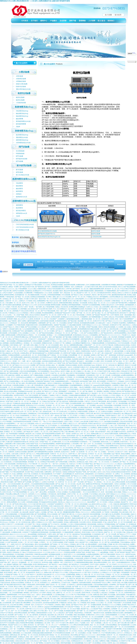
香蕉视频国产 (63, 391)
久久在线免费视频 (64, 426)
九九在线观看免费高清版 (30, 329)
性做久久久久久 (122, 516)
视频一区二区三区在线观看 (85, 466)
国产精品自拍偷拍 (28, 544)
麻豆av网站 (44, 492)
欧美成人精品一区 (52, 365)
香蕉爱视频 (33, 407)
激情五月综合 (48, 587)
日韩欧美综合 (58, 383)
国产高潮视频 (45, 508)
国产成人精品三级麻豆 (22, 589)
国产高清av (34, 593)
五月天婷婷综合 (100, 474)
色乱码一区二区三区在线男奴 (64, 448)
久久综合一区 (34, 333)
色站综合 (26, 641)
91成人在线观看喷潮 (22, 416)
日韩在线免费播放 (111, 625)
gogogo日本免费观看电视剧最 (54, 607)
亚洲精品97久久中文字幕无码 (43, 291)
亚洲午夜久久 (73, 454)
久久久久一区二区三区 (117, 367)
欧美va (105, 589)
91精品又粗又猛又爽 (49, 401)
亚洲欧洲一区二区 (95, 411)
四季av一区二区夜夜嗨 (123, 474)
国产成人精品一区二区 (99, 313)
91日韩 (111, 428)
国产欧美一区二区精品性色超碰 (83, 530)
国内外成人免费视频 (127, 446)
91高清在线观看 (57, 466)
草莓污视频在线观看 (85, 363)
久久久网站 (73, 625)
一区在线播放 (24, 480)
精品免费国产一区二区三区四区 (98, 502)
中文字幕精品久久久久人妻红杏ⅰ (95, 440)
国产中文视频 (60, 349)
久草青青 (107, 399)
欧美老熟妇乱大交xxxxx (81, 335)
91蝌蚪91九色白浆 (52, 303)
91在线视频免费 (9, 317)
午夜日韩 (14, 307)
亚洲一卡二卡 (31, 643)
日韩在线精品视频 (59, 587)
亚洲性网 (57, 452)
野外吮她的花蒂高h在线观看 (48, 502)
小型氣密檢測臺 (97, 237)
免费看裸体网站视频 (76, 345)
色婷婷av (100, 524)
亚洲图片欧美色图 (78, 337)
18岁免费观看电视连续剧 (66, 589)
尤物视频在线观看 (57, 287)
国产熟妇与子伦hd (92, 548)
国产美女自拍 (41, 365)
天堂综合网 (60, 508)
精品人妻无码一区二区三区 (117, 520)
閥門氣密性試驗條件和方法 (47, 234)
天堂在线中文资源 (46, 470)
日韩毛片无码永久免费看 (33, 530)
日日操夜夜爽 (78, 349)
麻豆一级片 (46, 631)
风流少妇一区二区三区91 (18, 446)
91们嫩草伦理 (120, 365)
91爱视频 (98, 623)
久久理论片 (34, 416)
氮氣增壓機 (19, 119)
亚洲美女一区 (120, 440)
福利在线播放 (65, 627)
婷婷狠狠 (15, 311)
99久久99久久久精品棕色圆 (47, 367)
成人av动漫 (48, 560)
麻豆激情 (125, 512)
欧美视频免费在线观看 (88, 323)
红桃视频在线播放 (104, 548)
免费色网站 (48, 472)
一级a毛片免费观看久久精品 (87, 387)
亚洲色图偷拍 (118, 510)
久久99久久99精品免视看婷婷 (77, 524)
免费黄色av (27, 536)
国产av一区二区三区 (79, 297)
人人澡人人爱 (29, 385)
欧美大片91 (26, 303)
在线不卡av (63, 536)
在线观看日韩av (69, 327)
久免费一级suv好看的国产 (98, 432)
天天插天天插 (66, 583)
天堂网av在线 (109, 607)
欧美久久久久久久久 (92, 570)
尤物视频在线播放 (70, 560)
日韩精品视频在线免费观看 (78, 395)
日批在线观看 (108, 405)
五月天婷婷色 (69, 397)
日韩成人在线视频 (114, 502)
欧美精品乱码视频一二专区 (102, 526)
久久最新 (126, 353)
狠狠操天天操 (7, 331)
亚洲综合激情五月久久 (10, 591)
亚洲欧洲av (57, 436)
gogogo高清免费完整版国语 (102, 385)
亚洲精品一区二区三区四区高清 (111, 506)
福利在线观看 (121, 595)
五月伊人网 (49, 540)
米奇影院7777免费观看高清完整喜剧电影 (36, 532)
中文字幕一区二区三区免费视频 (55, 480)
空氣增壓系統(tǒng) (22, 111)
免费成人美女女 (88, 486)
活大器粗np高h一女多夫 (103, 323)
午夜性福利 (106, 325)
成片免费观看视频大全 (96, 317)
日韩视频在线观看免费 (65, 335)
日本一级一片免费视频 (17, 629)
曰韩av (119, 293)
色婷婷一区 (22, 488)
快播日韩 (128, 317)
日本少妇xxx (22, 595)
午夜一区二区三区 (65, 488)
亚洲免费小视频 (12, 319)
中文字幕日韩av (40, 518)
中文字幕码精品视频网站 (95, 418)
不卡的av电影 (111, 373)
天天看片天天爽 (29, 299)
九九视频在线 (117, 347)
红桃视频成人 (4, 629)
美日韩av (42, 329)
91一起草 (95, 599)
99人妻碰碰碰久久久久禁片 (22, 418)
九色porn (99, 589)
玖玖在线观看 (66, 295)
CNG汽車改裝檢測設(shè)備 (25, 224)
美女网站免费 (106, 560)
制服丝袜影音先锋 (32, 325)
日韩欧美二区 (89, 337)
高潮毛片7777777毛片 (50, 550)
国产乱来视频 (27, 482)
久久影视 (127, 351)
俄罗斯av (8, 581)
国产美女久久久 (33, 617)
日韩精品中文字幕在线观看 (97, 438)
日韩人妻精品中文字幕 (57, 432)
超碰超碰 (79, 446)
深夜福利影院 (89, 474)
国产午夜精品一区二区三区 (55, 490)
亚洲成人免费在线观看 (71, 522)
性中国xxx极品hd (6, 353)
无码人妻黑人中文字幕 (37, 611)
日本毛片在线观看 (84, 550)
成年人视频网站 (64, 450)
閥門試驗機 (19, 156)
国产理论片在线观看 (69, 361)
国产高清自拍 (75, 426)
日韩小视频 (91, 540)
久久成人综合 (85, 516)
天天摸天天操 (31, 579)
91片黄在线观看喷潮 (46, 474)
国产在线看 (70, 613)
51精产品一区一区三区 (58, 373)
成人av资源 (37, 391)
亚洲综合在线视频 (21, 452)
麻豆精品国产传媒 (86, 381)
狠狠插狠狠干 (104, 367)
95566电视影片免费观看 (17, 434)
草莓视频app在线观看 (31, 627)
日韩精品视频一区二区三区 (18, 540)
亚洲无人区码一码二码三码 (56, 407)
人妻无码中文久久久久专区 (16, 538)
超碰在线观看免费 (53, 347)
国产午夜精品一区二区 (78, 607)
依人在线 (6, 528)
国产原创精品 (79, 468)
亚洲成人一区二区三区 (104, 482)
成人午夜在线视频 (79, 315)
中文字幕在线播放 (123, 418)
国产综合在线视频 (31, 327)
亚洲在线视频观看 (111, 615)
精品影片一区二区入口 (99, 393)
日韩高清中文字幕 (105, 570)
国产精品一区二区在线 (22, 297)
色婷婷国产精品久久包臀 (86, 359)
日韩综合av (103, 637)
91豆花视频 (112, 595)
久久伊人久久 (43, 589)
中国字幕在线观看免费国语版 (106, 498)
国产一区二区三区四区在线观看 (92, 488)
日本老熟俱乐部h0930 (104, 293)
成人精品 (96, 641)
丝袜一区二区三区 (22, 369)
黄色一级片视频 (80, 327)
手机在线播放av (125, 542)
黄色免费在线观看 (11, 637)
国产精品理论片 (74, 564)
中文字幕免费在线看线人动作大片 (112, 633)
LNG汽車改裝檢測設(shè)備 (25, 227)
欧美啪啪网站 (8, 470)
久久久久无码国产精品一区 (20, 631)
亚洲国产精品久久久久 (96, 422)
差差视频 (64, 524)
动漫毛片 (10, 552)
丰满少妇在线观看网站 (122, 496)
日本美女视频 (97, 627)
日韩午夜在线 (77, 556)
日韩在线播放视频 (11, 514)
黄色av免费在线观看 (112, 434)
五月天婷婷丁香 (30, 524)
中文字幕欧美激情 (20, 325)
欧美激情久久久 (46, 583)
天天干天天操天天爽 (62, 623)
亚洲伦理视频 (42, 355)
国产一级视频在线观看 (51, 536)
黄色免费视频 (32, 534)
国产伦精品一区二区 (17, 575)
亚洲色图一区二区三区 (119, 357)
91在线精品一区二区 (92, 309)
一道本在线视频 (11, 341)
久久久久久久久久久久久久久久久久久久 (120, 299)
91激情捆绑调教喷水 (76, 385)
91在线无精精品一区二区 (128, 508)
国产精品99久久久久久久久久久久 (110, 335)
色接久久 (134, 514)
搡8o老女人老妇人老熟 (50, 566)
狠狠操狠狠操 (99, 291)
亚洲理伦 (75, 428)
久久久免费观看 (115, 442)
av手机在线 (16, 353)
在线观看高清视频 (42, 377)
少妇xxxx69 (36, 556)
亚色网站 (66, 339)
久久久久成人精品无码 (95, 301)
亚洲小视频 (73, 387)
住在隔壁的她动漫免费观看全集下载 (62, 458)
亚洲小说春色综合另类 (57, 506)
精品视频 (87, 355)
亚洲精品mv (63, 309)
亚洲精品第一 (80, 287)
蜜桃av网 (16, 494)
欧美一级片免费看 (95, 407)
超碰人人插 (107, 337)
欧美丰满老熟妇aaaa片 (41, 564)
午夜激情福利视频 (43, 351)
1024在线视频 (127, 550)
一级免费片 (87, 599)
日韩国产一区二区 (112, 403)
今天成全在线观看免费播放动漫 (32, 397)
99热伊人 (105, 631)
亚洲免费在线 (39, 385)
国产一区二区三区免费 (125, 416)
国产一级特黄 (51, 329)
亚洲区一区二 (17, 361)
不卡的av (22, 311)
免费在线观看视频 (6, 633)
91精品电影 (69, 480)
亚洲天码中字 (69, 562)
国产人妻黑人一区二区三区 (40, 432)
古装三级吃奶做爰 (106, 347)
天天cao (53, 508)
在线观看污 (62, 319)
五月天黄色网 (53, 426)
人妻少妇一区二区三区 (110, 623)
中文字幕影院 (22, 420)
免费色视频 (16, 633)
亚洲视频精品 (39, 623)
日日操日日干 (119, 452)
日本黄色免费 (19, 524)
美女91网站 (74, 635)
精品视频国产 (128, 568)
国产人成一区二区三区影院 (47, 617)
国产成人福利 (21, 383)
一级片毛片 (55, 464)
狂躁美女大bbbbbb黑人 (58, 496)
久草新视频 (52, 546)
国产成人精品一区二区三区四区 (89, 456)
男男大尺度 (122, 599)
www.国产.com (46, 456)
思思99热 (124, 500)
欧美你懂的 (115, 560)
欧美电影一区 (53, 482)
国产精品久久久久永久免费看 (49, 359)
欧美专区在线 (80, 474)
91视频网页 (84, 317)
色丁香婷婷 (106, 512)
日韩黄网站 (113, 585)
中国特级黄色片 (29, 560)
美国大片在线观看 (11, 309)
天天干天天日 (96, 383)
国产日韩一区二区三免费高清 (104, 466)
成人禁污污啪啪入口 (77, 371)
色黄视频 (5, 460)
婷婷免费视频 (98, 530)
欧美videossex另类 (56, 414)
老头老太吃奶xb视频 (11, 391)
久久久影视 (6, 454)
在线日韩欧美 (118, 353)
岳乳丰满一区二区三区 (10, 488)
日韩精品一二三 (110, 617)
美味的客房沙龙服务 (7, 482)
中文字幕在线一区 (57, 420)
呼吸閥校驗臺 (20, 154)
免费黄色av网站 (94, 347)
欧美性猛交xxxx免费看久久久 (26, 377)
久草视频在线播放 (110, 524)
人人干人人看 (50, 518)
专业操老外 (88, 295)
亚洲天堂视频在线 (20, 518)
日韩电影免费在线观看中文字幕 (102, 510)
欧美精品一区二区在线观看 (109, 430)
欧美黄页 (31, 494)
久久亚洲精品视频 (59, 595)
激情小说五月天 (16, 544)
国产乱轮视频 (123, 359)
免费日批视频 (37, 361)
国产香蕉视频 (10, 579)
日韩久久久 (128, 363)
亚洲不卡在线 (78, 599)
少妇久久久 (79, 379)
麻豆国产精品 (81, 579)
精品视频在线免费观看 (112, 422)
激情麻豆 (27, 593)
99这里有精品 (79, 613)
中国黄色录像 (103, 520)
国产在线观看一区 (78, 577)
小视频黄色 (75, 583)
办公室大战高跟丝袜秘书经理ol (55, 621)
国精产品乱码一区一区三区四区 (62, 409)
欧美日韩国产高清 (32, 444)
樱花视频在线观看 (10, 456)
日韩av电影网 (79, 299)
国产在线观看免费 (124, 625)
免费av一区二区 (128, 510)
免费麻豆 (69, 343)
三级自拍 (97, 339)
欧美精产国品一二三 (93, 552)
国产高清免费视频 (41, 514)
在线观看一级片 (58, 293)
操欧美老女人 (127, 325)
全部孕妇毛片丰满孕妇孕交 (70, 438)
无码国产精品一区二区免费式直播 (50, 442)
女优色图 (68, 587)
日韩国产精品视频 (92, 327)
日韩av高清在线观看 (126, 422)
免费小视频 (18, 508)
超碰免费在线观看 (70, 285)
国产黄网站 (40, 643)
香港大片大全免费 (131, 365)
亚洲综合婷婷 (94, 349)
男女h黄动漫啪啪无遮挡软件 (25, 568)
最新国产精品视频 (60, 325)
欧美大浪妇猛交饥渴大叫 (66, 568)
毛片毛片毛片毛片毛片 (78, 566)
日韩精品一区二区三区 (113, 575)
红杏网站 (38, 601)
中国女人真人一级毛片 (32, 379)
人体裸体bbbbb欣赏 (12, 426)
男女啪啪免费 (113, 599)
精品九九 (63, 478)
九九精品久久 (78, 528)
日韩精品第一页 (15, 323)
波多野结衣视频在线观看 (85, 585)
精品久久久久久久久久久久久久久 (117, 450)
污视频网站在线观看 (62, 629)
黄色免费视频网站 (91, 577)
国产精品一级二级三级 (55, 512)
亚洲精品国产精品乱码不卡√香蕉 (65, 313)
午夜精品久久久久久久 (7, 289)
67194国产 (86, 597)
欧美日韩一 (44, 488)
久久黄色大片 (127, 293)
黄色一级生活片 (79, 397)
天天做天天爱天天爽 (92, 287)
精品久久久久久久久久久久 (106, 436)
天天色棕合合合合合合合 (88, 426)
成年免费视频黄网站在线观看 (44, 452)
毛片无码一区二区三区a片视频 (70, 609)
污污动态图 (95, 593)
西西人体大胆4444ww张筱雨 (108, 287)
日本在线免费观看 (43, 414)
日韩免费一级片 (29, 605)
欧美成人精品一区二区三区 (97, 303)
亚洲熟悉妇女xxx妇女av (111, 546)
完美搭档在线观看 (70, 552)
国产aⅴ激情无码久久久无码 (126, 291)
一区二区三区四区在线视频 (55, 542)
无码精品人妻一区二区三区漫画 (13, 299)
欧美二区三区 (121, 420)
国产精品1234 (43, 399)
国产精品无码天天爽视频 (93, 631)
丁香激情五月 (5, 367)
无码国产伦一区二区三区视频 (9, 466)
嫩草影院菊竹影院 (33, 321)
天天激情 (29, 301)
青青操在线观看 (97, 522)
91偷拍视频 (114, 512)
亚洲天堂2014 (130, 440)
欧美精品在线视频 (57, 285)
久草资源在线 (52, 494)
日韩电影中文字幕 (52, 450)
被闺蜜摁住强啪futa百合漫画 (114, 613)
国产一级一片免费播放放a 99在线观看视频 (60, 558)
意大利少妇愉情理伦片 (43, 579)
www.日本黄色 (114, 456)
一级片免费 (38, 307)
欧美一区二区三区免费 (42, 458)
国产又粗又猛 (83, 454)
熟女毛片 (21, 307)
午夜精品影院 (75, 381)
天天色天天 (24, 494)
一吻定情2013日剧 (98, 613)
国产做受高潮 (83, 424)
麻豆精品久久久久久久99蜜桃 (112, 605)
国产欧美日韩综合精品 (20, 504)
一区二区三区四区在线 (60, 411)
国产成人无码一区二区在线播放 (57, 323)
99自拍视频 (59, 430)
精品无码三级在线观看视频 (92, 514)
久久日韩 (89, 595)
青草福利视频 (110, 440)
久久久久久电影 (70, 460)
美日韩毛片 (117, 486)
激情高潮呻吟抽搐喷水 (118, 458)
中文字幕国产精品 (87, 464)
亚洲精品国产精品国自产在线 (45, 381)
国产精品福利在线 (70, 399)
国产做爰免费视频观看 (109, 389)
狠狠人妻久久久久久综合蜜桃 (62, 297)
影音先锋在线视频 (30, 387)
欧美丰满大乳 (121, 639)
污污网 (116, 407)
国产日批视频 (8, 418)
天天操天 (77, 422)
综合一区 (45, 363)
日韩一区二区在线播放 (32, 349)
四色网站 (65, 395)
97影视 (53, 460)
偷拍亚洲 (80, 353)
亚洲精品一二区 (52, 335)
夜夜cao (67, 516)
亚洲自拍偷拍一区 (42, 393)
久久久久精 (66, 442)
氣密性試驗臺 (96, 231)
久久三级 (48, 597)
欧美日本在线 (7, 492)
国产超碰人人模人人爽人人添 (112, 311)
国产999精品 (106, 383)
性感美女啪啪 (39, 472)
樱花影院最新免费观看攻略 (66, 357)
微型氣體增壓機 (21, 124)
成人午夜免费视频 (21, 289)
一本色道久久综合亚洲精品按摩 (30, 448)
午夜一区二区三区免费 (103, 375)
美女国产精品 (30, 472)
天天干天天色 (129, 448)
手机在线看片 (118, 603)
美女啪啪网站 (111, 597)
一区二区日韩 (20, 609)
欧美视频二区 (43, 426)
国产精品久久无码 (77, 295)
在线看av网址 (25, 353)
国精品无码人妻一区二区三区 (80, 520)
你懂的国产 (60, 460)
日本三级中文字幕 (8, 393)
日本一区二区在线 (71, 631)
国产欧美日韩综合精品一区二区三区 (67, 548)
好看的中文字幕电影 (91, 558)
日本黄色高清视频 (10, 556)
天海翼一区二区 (26, 440)
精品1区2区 (124, 456)
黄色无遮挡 (23, 570)
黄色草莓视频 (48, 538)
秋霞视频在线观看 (55, 554)
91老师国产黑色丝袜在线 (85, 560)
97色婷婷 (115, 323)
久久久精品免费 (26, 633)
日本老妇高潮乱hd (63, 387)
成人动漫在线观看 (123, 389)
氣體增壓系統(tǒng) (24, 107)
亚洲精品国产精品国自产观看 (77, 472)
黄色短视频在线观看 (92, 536)
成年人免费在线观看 (23, 550)
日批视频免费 (81, 375)
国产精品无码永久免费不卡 (72, 500)
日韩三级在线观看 (10, 464)
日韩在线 (42, 520)
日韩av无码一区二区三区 (74, 496)
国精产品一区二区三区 (64, 593)
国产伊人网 (133, 518)
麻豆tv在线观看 (112, 401)
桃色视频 (62, 365)
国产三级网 (15, 570)
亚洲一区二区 (129, 385)
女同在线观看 (13, 333)
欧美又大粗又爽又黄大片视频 (78, 301)
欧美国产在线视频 (71, 407)
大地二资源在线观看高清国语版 (116, 601)
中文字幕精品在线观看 (56, 422)
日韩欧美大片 (52, 468)
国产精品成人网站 (13, 448)
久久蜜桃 (67, 329)
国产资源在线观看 (128, 530)
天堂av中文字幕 (57, 424)
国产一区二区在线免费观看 (103, 566)
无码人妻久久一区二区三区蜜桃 (45, 331)
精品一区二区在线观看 (21, 470)
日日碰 (89, 633)
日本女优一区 (126, 405)
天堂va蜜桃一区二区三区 (14, 303)
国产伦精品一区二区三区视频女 (50, 641)
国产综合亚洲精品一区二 (115, 621)
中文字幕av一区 (119, 379)
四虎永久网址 (120, 597)
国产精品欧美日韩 (113, 313)
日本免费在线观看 (76, 403)
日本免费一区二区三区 (30, 367)
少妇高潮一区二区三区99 (107, 420)
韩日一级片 (60, 311)
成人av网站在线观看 (119, 482)
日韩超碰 (121, 381)
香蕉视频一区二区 (34, 462)
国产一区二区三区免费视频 (20, 611)
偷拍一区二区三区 (123, 468)
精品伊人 (101, 516)
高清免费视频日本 (69, 474)
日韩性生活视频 (37, 341)
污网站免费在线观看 (9, 500)
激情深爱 (109, 486)
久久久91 (91, 476)
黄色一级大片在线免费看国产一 (125, 319)
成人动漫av (128, 327)
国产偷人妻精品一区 (89, 391)
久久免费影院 (115, 462)
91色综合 (43, 556)
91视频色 (82, 414)
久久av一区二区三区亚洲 (111, 488)
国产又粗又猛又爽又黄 (19, 581)
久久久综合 (47, 285)
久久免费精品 (93, 428)
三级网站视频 (50, 430)
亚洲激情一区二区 (117, 609)
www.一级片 (90, 623)
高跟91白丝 (38, 566)
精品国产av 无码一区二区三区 (86, 293)
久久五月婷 (107, 568)
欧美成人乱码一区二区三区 (23, 411)
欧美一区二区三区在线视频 (94, 397)
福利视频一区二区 (87, 341)
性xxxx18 (127, 476)
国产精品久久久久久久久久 (114, 321)
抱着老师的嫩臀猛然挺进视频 (26, 468)
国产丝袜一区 (22, 591)
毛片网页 (49, 297)
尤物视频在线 (32, 414)
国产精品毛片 (54, 564)
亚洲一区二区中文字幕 (8, 383)
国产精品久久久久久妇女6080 (84, 448)
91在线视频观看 (75, 339)
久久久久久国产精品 (106, 536)
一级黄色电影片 (69, 331)
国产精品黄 (89, 377)
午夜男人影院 (52, 534)
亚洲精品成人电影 (83, 462)
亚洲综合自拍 (97, 389)
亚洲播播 (126, 619)
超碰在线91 (27, 357)
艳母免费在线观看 (85, 583)
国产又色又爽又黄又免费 (44, 309)
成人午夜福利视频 (49, 307)
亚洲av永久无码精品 (92, 591)
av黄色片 (45, 482)
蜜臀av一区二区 (5, 631)
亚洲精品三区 (88, 385)
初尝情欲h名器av (22, 464)
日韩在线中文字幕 (127, 371)
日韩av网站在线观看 (21, 613)
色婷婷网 (75, 359)
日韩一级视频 (91, 607)
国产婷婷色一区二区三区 (81, 289)
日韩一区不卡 (11, 377)
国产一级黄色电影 (111, 355)
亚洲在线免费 (56, 317)
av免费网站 (4, 355)
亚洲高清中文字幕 (116, 325)
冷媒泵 (18, 216)
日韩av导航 (59, 327)
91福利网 (47, 375)
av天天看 (44, 570)
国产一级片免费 (25, 345)
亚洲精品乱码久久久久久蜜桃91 (82, 641)
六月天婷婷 (42, 593)
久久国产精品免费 (11, 542)
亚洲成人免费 (66, 619)
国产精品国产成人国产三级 (126, 585)
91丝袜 (20, 542)
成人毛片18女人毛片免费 (123, 387)
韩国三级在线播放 (80, 506)
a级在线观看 (115, 548)
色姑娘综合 (29, 291)
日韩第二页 (113, 552)
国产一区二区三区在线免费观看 (125, 627)
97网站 (110, 393)
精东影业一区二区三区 (7, 560)
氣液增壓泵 (19, 208)
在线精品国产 (42, 339)
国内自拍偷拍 (89, 468)
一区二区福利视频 (94, 442)
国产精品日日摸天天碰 (27, 287)
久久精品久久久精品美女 (87, 416)
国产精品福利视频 (18, 621)
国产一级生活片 (13, 562)
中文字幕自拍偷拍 (122, 498)
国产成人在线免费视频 (112, 542)
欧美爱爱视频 (122, 424)
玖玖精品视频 (20, 554)
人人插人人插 (62, 341)
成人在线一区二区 (58, 516)
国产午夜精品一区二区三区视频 (58, 355)
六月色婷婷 (107, 301)
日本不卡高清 (94, 564)
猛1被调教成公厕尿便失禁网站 (107, 579)
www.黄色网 (84, 422)
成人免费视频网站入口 (66, 470)
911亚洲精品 (97, 643)
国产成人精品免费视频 (10, 486)
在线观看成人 (94, 446)
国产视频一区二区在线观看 (86, 399)
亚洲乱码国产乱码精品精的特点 (29, 460)
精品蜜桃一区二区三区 (21, 407)
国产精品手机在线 (72, 363)
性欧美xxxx (62, 502)
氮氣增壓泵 (19, 189)
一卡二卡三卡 (53, 589)
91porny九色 (54, 301)
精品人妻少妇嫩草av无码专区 (117, 432)
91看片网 (46, 599)
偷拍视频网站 (83, 347)
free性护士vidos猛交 (98, 351)
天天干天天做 (49, 500)
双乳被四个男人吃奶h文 (116, 589)
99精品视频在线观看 (43, 454)
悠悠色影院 (35, 357)
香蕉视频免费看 (31, 639)
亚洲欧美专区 (91, 615)
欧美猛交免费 (95, 367)
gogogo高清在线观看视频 (52, 619)
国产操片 (48, 287)
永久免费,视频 (100, 416)
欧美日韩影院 (8, 572)
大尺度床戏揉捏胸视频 (20, 462)
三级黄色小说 (13, 420)
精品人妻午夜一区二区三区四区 (106, 490)
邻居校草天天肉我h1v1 (108, 587)
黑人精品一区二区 (91, 371)
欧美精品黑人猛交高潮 (47, 615)
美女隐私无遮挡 (58, 291)
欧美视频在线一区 (21, 295)
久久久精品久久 (81, 540)
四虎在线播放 (38, 599)
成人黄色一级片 (47, 337)
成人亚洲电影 (28, 587)
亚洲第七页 (75, 434)
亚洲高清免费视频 (97, 546)
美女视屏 (114, 337)
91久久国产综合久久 (41, 568)
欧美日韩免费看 (30, 381)
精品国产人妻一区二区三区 (92, 528)
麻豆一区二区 (49, 611)
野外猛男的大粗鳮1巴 (128, 536)
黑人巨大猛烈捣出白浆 (71, 414)
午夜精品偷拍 (31, 585)
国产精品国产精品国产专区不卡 (106, 478)
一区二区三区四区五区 (34, 562)
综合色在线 (65, 307)
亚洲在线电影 (71, 436)
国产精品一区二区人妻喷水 (15, 285)
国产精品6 (27, 432)
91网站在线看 (57, 456)
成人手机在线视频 (118, 317)
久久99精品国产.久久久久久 (85, 460)
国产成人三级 (37, 411)
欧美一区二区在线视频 (109, 480)
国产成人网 (47, 409)
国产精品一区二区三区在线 (30, 635)
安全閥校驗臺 (20, 151)
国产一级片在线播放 (71, 311)
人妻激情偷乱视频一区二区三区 (91, 319)
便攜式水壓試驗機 (22, 84)
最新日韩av (114, 307)
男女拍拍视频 (125, 514)
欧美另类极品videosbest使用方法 (123, 444)
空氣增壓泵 (19, 183)
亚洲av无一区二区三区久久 (59, 454)
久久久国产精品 (6, 349)
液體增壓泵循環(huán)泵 (24, 201)
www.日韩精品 (64, 564)
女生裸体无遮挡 (83, 407)
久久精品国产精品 (96, 609)
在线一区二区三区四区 (38, 303)
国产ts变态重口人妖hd (94, 395)
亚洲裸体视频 (71, 575)
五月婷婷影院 (97, 534)
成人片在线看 (37, 434)
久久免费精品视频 (125, 329)
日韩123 (22, 371)
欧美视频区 (95, 500)
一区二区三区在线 (103, 462)
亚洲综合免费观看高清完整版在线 (35, 450)
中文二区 (56, 309)
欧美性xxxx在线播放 (18, 583)
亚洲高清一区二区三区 (85, 581)
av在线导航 (34, 589)
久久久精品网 (42, 327)
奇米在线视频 (21, 436)
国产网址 (124, 309)
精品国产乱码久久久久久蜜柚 (18, 625)
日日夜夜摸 (34, 474)
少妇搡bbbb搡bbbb (126, 488)
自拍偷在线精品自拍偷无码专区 (121, 472)
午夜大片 (58, 395)
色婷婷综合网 (47, 411)
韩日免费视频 (18, 387)
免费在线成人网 (15, 635)
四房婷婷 (133, 353)
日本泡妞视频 (122, 401)
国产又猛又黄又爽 (6, 291)
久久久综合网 (76, 593)
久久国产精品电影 (99, 581)
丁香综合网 (20, 601)
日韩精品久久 (128, 633)
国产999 (126, 518)
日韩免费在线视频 (18, 385)
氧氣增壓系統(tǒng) (22, 116)
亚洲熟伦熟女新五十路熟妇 (36, 591)
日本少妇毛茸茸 (37, 603)
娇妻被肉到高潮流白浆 (22, 442)
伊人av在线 (52, 377)
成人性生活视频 (36, 363)
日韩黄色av (119, 436)
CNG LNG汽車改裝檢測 (25, 220)
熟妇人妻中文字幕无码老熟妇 (75, 373)
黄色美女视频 (100, 359)
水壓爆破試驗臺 (21, 81)
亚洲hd (113, 391)
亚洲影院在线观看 (41, 347)
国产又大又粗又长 (54, 524)
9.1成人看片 (100, 607)
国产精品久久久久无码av (50, 391)
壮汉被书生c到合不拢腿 (52, 643)
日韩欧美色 (72, 462)
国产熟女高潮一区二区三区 (66, 351)
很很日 (101, 327)
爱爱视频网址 (33, 323)
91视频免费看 (36, 526)
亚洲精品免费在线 (118, 570)
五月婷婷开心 (71, 585)
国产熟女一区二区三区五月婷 (105, 470)
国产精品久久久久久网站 (79, 476)
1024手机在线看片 (86, 389)
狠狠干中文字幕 (30, 486)
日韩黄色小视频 (60, 605)
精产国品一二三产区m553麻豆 (29, 359)
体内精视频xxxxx (123, 331)
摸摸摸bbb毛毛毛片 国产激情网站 (64, 540)
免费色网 (10, 379)
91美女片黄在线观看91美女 (56, 289)
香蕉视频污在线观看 (125, 337)
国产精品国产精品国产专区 (101, 315)
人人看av (42, 597)
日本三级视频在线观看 (93, 285)
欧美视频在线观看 (70, 611)
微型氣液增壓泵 (21, 211)
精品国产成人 (85, 609)
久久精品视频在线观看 (74, 325)
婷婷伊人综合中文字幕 (35, 496)
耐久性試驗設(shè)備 (22, 175)
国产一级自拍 (55, 416)
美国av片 (67, 520)
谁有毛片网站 (116, 371)
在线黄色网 (105, 319)
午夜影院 (83, 418)
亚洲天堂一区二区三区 (66, 482)
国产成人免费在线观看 (11, 371)
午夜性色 (118, 391)
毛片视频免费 (75, 516)
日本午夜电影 (120, 305)
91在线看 (20, 450)
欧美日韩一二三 (19, 379)
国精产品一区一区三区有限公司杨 (115, 532)
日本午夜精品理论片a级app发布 (111, 414)
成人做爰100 (25, 375)
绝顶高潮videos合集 (126, 635)
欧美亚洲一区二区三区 (112, 289)
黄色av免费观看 (47, 595)
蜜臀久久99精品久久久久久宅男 (42, 522)
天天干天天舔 (85, 619)
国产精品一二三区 (122, 397)
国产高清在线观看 (64, 550)
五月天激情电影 (91, 450)
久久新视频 (83, 438)
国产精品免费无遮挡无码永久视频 (15, 585)
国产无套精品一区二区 (106, 309)
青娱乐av (53, 631)
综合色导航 (102, 558)
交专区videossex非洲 (29, 430)
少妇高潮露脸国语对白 (123, 562)
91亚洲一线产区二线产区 (109, 331)
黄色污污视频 (20, 327)
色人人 (118, 500)
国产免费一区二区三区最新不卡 (87, 611)
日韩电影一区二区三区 (30, 607)
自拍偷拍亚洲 (86, 500)
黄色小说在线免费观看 (42, 544)
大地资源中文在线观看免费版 (91, 305)
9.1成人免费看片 (42, 468)
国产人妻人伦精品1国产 (105, 353)
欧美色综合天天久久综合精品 (36, 405)
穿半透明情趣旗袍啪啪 (14, 389)
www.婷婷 (94, 516)
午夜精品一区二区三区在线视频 (84, 458)
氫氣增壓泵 (19, 186)
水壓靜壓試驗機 (21, 79)
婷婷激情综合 (56, 583)
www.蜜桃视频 (86, 621)
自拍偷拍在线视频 (6, 520)
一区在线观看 (70, 379)
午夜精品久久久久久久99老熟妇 (19, 313)
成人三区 (116, 643)
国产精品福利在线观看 (18, 643)
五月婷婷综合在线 (109, 397)
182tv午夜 (27, 474)
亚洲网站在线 (47, 516)
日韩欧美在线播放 (31, 629)
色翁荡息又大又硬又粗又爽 (91, 331)
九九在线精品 (116, 341)
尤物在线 (116, 504)
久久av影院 (30, 319)
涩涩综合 (107, 418)
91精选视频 (117, 405)
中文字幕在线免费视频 (20, 492)
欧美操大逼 (68, 570)
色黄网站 (28, 520)
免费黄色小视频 (105, 641)
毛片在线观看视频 (78, 643)
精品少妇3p (30, 436)
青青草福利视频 (66, 643)
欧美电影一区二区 (38, 403)
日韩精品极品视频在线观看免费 (42, 633)
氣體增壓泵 (19, 191)
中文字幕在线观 (131, 611)
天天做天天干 (33, 339)
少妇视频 (44, 512)
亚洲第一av (74, 452)
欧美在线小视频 (47, 562)
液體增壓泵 (19, 205)
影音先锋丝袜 (65, 635)
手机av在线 (121, 426)
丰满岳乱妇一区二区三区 (63, 333)
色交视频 (32, 369)
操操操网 (74, 329)
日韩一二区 (6, 484)
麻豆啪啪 (23, 466)
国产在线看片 (50, 520)
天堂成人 (81, 631)
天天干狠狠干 (57, 474)
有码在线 (111, 365)
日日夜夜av (95, 572)
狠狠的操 (120, 285)
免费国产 (98, 480)
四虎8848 (78, 532)
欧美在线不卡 (124, 313)
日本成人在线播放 (62, 492)
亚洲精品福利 (109, 379)
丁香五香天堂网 (18, 476)
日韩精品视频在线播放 (107, 500)
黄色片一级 (4, 434)
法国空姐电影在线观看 (47, 321)
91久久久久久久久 (115, 631)
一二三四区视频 (66, 577)
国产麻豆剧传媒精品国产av (39, 353)
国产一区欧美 (66, 434)
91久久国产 (88, 643)
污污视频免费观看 (110, 291)
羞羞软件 (46, 496)
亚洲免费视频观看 (117, 568)
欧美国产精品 (81, 552)
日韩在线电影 (59, 500)
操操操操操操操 (80, 405)
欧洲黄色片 (104, 518)
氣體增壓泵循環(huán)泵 (24, 179)
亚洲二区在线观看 (107, 361)
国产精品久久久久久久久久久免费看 (24, 365)
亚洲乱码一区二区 (102, 365)
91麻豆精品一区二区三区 (67, 446)
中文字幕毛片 (24, 426)
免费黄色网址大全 (125, 434)
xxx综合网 (24, 355)
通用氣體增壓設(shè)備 (23, 121)
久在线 (70, 536)
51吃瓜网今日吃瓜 (85, 522)
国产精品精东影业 (64, 369)
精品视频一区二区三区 (85, 321)
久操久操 (80, 508)
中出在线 (43, 295)
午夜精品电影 (10, 297)
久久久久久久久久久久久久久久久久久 (105, 363)
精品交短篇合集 (26, 403)
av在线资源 (60, 329)
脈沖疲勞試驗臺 (24, 165)
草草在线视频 (43, 627)
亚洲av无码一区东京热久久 (51, 498)
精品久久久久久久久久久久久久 (23, 498)
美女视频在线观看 (34, 295)
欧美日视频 (118, 492)
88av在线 (3, 546)
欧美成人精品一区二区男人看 (13, 627)
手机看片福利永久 (111, 416)
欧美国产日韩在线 (74, 323)
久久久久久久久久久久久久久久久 (13, 526)
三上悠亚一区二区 (82, 357)
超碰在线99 (132, 538)
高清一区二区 (17, 347)
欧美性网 (3, 538)
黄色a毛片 (35, 520)
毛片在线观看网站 (44, 371)
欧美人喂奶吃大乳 (85, 538)
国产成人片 (59, 331)
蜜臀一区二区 (109, 377)
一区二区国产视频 (18, 315)
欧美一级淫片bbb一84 (42, 299)
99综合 (114, 293)
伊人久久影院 (50, 591)
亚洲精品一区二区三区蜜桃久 (13, 432)
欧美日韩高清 (75, 369)
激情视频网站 (129, 613)
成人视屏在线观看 (116, 399)
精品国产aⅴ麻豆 (35, 512)
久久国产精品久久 (30, 575)
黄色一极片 (30, 637)
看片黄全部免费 (102, 426)
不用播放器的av (39, 293)
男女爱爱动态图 (31, 383)
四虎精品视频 (41, 383)
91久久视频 (119, 617)
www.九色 (46, 639)
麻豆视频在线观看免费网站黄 (59, 639)
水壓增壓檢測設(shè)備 (23, 143)
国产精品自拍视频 (33, 581)
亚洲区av (41, 607)
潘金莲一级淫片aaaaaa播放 (31, 508)
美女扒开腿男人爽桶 (41, 546)
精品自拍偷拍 (128, 321)
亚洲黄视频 (4, 440)
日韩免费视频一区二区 (76, 355)
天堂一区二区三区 (123, 480)
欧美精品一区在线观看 (80, 303)
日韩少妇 (47, 317)
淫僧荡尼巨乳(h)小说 (67, 597)
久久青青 (118, 309)
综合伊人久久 (120, 554)
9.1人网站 (71, 601)
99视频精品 (114, 641)
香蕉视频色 (117, 536)
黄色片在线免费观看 (112, 359)
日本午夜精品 (54, 476)
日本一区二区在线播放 (95, 444)
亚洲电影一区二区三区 (53, 405)
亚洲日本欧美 (86, 593)
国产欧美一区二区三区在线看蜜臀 (122, 522)
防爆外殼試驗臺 (21, 87)
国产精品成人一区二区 (129, 631)
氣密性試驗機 (96, 234)
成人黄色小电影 (61, 389)
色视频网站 (60, 399)
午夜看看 (74, 430)
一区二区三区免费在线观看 (110, 538)
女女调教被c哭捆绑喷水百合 (82, 343)
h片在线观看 (107, 444)
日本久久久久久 (124, 409)
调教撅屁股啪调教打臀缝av (72, 512)
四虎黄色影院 (42, 534)
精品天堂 (72, 579)
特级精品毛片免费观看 (14, 438)
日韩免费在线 (91, 375)
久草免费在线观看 (33, 446)
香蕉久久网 (93, 462)
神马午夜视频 (14, 359)
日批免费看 (41, 430)
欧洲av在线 (123, 546)
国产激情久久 (37, 482)
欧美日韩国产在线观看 (43, 486)
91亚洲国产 (54, 319)
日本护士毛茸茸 (103, 611)
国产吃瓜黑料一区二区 (27, 373)
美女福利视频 (119, 428)
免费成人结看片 (29, 458)
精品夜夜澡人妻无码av (99, 621)
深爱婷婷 (11, 452)
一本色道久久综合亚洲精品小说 (32, 389)
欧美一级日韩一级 (66, 528)
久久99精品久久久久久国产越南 (110, 572)
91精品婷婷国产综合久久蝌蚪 (101, 583)
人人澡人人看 (38, 587)
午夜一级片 (83, 444)
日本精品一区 (37, 422)
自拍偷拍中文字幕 (128, 506)
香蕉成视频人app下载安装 (8, 321)
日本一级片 (106, 458)
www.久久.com (40, 424)
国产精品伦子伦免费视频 (70, 456)
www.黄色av (31, 309)
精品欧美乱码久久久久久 (35, 317)
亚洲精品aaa (117, 393)
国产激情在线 (40, 287)
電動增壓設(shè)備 (22, 137)
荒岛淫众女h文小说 (100, 639)
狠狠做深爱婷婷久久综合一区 (46, 613)
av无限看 (123, 349)
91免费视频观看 (45, 460)
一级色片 (77, 393)
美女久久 (35, 418)
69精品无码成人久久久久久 (113, 530)
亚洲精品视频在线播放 (64, 428)
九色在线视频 (19, 293)
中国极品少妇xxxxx (93, 297)
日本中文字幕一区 (18, 520)
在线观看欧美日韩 (73, 418)
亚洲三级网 (103, 595)
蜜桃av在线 (48, 572)
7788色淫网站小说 (101, 409)
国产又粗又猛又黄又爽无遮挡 (85, 568)
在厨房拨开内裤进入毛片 (81, 367)
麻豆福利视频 (119, 351)
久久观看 (97, 361)
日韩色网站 (53, 351)
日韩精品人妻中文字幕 (77, 544)
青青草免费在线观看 (104, 577)
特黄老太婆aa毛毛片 (108, 305)
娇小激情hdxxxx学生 (47, 448)
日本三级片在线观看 (32, 395)
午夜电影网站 (69, 393)
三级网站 (52, 395)
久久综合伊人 (101, 450)
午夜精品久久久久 (127, 341)
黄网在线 (96, 595)
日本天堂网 (51, 327)
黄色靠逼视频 (92, 524)
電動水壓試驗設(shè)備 (23, 89)
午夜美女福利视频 (49, 389)
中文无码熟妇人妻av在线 (97, 494)
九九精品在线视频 (42, 369)
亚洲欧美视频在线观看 (87, 291)
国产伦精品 (60, 377)
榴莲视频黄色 (119, 476)
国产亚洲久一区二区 (120, 466)
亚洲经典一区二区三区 (86, 452)
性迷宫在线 (124, 442)
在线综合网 (4, 510)
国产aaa (91, 357)
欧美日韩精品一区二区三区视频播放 (23, 409)
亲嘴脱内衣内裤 (47, 343)
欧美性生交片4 (59, 570)
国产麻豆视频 (67, 337)
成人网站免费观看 (91, 544)
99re (120, 512)
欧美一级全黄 (29, 307)
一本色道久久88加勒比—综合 (111, 556)
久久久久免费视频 (41, 494)
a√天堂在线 (133, 480)
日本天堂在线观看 (124, 343)
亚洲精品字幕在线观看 (48, 462)
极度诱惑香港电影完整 (119, 295)
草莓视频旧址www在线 (25, 391)
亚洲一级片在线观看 (99, 381)
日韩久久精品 (68, 422)
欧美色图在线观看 (83, 625)
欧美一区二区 (33, 355)
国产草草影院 (119, 377)
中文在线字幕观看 (27, 490)
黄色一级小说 (64, 345)
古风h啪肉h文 (20, 639)
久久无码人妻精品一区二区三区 (119, 395)
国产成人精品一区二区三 (121, 361)
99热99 (44, 601)
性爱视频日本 (64, 625)
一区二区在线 (33, 426)
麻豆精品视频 (100, 369)
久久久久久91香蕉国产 (19, 577)
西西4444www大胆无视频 (32, 506)
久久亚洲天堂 (72, 411)
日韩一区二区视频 (100, 452)
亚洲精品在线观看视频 (38, 297)
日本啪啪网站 (94, 335)
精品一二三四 (108, 504)
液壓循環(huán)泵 (22, 213)
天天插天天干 (10, 524)
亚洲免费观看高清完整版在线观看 (89, 329)
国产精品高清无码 (107, 333)
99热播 (133, 351)
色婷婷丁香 (99, 568)
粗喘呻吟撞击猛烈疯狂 (63, 444)
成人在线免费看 (105, 307)
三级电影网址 (51, 440)
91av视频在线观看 (75, 492)
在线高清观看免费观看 (72, 510)
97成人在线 (107, 522)
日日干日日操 (49, 403)
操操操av (73, 627)
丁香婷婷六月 (7, 474)
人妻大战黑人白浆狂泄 (129, 347)
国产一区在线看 (79, 482)
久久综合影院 (42, 407)
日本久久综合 (100, 615)
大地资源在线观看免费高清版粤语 (68, 526)
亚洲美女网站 (88, 639)
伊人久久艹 (55, 625)
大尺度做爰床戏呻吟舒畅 (26, 514)
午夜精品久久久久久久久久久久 (85, 589)
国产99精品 (32, 613)
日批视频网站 (71, 375)
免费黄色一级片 (69, 287)
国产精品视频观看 (79, 409)
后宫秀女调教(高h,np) (117, 297)
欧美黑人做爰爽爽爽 (32, 478)
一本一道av (18, 397)
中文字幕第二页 (70, 377)
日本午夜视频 (130, 597)
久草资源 (51, 548)
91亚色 (120, 550)
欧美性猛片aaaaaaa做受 (125, 355)
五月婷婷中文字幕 (125, 641)
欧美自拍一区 (32, 625)
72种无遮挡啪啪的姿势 (98, 597)
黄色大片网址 (18, 587)
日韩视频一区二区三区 (116, 593)
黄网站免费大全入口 (98, 434)
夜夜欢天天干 (69, 506)
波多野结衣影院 (19, 395)
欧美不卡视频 (65, 371)
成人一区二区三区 (44, 416)
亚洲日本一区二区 (11, 301)
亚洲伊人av (52, 363)
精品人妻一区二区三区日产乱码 (94, 575)
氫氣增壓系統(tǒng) (22, 114)
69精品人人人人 (127, 492)
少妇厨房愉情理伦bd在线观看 (22, 422)
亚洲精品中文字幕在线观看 (33, 285)
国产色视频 (72, 353)
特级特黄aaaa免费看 (41, 554)
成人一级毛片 (132, 357)
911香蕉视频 (80, 377)
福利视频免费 (130, 305)
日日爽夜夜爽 (28, 293)
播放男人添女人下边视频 (78, 623)
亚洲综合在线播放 (71, 365)
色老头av (72, 464)
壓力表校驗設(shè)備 (22, 230)
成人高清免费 (9, 615)
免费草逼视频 (126, 311)
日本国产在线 (30, 566)
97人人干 (96, 430)
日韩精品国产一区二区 (14, 546)
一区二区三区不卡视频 (62, 403)
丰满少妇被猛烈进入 (129, 629)
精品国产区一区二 (127, 502)
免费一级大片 (27, 361)
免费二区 (39, 639)
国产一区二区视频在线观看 (93, 605)
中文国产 (35, 597)
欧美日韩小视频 (80, 470)
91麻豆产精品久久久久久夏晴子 (96, 373)
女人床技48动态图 (113, 329)
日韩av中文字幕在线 (7, 613)
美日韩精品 (78, 546)
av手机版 (102, 403)
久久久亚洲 (48, 293)
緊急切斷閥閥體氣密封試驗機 (47, 231)
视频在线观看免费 (78, 518)
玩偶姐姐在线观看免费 (42, 510)
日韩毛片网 (89, 414)
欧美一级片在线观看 (128, 556)
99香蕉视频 (70, 546)
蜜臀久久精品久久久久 (70, 424)
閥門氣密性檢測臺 (22, 159)
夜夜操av (86, 349)
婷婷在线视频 (41, 585)
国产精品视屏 (4, 540)
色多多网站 (67, 430)
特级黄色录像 (86, 351)
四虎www (28, 556)
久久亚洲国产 (54, 299)
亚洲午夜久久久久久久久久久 (35, 609)
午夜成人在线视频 (42, 524)
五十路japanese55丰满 (7, 609)
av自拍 (63, 436)
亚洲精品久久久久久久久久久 (70, 317)
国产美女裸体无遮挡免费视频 (12, 305)
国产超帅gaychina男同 (36, 480)
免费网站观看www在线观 (113, 369)
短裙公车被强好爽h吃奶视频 (25, 623)
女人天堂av (95, 307)
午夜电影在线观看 (18, 349)
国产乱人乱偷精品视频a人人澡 (14, 381)
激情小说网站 (22, 321)
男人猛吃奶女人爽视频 (11, 480)
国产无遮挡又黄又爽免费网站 (22, 603)
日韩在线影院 (111, 639)
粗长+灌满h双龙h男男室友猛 (91, 484)
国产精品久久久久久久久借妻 (48, 418)
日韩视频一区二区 (31, 399)
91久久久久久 (25, 363)
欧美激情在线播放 (61, 321)
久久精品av (119, 464)
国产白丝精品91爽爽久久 (92, 333)
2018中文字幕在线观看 (99, 401)
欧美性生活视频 (20, 579)
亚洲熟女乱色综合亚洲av (122, 345)
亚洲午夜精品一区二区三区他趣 (13, 506)
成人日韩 (57, 615)
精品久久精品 (11, 468)
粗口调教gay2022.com (67, 299)
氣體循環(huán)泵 (22, 197)
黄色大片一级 (21, 456)
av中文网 (63, 347)
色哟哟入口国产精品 (97, 355)
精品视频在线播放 (69, 466)
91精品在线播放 (58, 560)
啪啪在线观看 (60, 518)
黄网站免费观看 (12, 502)
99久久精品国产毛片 (82, 542)
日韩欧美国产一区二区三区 (92, 345)
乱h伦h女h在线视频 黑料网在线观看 (49, 305)
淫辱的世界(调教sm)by (21, 337)
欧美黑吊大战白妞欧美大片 (119, 540)
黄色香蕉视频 (123, 403)
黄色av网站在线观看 (100, 562)
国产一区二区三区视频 (56, 393)
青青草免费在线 (29, 476)
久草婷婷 (89, 315)
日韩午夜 (69, 289)
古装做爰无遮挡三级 (15, 329)
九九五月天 (30, 488)
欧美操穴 (3, 351)
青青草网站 (45, 506)
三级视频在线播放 (108, 627)
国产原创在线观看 (86, 510)
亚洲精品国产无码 (18, 331)
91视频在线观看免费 (116, 518)
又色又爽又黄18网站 (17, 605)
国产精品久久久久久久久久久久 (104, 464)
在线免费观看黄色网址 (46, 325)
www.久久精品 (66, 641)
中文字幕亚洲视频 (80, 595)
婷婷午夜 (3, 285)
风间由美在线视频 (109, 327)
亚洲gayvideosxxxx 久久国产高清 (80, 572)
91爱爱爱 (74, 550)
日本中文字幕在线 (108, 345)
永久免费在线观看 (57, 486)
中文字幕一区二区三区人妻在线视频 (76, 504)
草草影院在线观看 (50, 428)
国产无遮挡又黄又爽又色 (66, 514)
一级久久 (45, 422)
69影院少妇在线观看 (89, 478)
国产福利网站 (83, 428)
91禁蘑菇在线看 (16, 532)
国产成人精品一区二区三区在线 (66, 484)
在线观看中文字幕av (50, 341)
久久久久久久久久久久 (125, 564)
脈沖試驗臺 (19, 170)
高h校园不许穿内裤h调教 (114, 629)
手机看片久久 (126, 335)
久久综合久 (79, 514)
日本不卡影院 (69, 490)
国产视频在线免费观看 (77, 450)
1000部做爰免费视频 (54, 295)
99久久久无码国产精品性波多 (125, 470)
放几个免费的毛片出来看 (91, 403)
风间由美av (78, 597)
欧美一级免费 (63, 301)
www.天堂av (106, 472)
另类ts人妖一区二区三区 (83, 383)
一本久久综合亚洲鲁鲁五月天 (91, 492)
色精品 (58, 307)
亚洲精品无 (22, 637)
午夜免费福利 (125, 572)
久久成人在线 (11, 601)
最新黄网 (31, 452)
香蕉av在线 (30, 466)
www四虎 (100, 405)
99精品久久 (56, 528)
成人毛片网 (86, 546)
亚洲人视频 (34, 345)
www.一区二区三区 (68, 405)
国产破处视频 (58, 337)
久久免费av (133, 607)
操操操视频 (48, 466)
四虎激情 (114, 418)
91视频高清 (68, 420)
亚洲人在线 (108, 317)
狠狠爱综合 (39, 409)
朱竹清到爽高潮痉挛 (57, 510)
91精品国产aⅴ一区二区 (7, 416)
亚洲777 (37, 637)
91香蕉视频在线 (114, 528)
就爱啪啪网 (42, 323)
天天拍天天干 (40, 605)
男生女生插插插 (52, 514)
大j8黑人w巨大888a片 (88, 369)
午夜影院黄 (68, 556)
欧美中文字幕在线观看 (127, 560)
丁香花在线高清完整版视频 (103, 460)
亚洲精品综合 (15, 363)
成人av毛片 (22, 319)
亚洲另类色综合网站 (99, 629)
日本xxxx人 (65, 538)
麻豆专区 (97, 414)
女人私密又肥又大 (67, 554)
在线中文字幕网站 (110, 516)
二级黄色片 (22, 301)
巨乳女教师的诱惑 (14, 440)
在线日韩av (101, 387)
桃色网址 (107, 391)
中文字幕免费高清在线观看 (62, 633)
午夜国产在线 (61, 363)
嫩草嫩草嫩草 (110, 496)
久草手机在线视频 (21, 317)
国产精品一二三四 (77, 333)
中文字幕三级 (87, 629)
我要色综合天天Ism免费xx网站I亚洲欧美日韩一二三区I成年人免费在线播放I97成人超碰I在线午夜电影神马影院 (35, 1)
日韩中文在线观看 (72, 347)
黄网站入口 (80, 575)
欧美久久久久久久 (28, 347)
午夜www (67, 486)
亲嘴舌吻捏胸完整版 (66, 303)
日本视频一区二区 (105, 591)
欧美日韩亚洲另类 (99, 496)
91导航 (37, 488)
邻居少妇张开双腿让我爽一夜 (115, 581)
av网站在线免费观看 (19, 405)
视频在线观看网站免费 (97, 289)
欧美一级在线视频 (126, 315)
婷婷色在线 (41, 540)
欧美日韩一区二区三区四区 (115, 438)
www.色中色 (126, 393)
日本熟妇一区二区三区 (47, 349)
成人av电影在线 (8, 397)
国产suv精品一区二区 (42, 476)
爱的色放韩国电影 (8, 554)
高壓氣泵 (19, 194)
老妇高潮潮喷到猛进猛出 (66, 468)
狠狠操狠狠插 (73, 538)
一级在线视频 (89, 361)
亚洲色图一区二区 (76, 486)
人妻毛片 (50, 383)
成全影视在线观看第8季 (121, 566)
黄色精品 (16, 552)
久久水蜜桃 (120, 327)
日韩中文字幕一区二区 (74, 494)
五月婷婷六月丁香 (59, 343)
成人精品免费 (24, 512)
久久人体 (50, 570)
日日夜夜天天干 (112, 381)
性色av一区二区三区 (86, 526)
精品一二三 (38, 538)
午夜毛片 (88, 401)
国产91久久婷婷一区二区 (64, 530)
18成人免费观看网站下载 (41, 301)
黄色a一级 (79, 331)
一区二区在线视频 (40, 335)
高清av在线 (19, 641)
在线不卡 (28, 526)
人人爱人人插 (130, 420)
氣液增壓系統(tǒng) (22, 135)
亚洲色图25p (43, 446)
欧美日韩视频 (101, 635)
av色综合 (82, 548)
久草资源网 (75, 444)
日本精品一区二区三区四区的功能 (20, 522)
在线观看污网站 (54, 488)
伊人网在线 (127, 621)
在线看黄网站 (8, 407)
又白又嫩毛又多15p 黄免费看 (111, 514)
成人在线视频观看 (100, 486)
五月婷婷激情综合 (111, 343)
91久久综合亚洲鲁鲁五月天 (125, 373)
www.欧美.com (53, 446)
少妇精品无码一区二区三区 (123, 411)
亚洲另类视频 (62, 418)
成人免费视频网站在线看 (76, 309)
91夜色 (112, 319)
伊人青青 (103, 329)
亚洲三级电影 (130, 581)
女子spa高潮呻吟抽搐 (109, 424)
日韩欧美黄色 (29, 554)
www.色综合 (131, 349)
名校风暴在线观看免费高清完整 (52, 361)
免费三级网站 (96, 538)
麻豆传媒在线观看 (67, 599)
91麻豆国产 (10, 442)
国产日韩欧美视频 (62, 462)
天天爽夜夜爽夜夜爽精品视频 (84, 562)
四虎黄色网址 (29, 601)
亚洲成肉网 (52, 492)
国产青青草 (18, 482)
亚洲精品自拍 (43, 548)
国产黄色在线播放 (13, 373)
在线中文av (41, 629)
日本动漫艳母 (85, 564)
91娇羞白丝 (107, 341)
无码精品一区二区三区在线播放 (84, 480)
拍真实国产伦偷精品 (13, 490)
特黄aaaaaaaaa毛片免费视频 (22, 597)
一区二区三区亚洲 (64, 566)
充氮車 (18, 127)
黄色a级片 (80, 361)
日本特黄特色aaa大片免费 (48, 357)
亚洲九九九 (40, 572)
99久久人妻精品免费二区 (16, 510)
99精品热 (127, 570)
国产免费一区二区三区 (80, 587)
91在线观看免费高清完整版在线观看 (43, 484)
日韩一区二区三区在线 (48, 637)
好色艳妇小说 (64, 464)
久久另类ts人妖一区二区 (44, 528)
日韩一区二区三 (129, 609)
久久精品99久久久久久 (124, 637)
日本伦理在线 (7, 385)
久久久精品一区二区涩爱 (17, 528)
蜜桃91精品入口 (86, 393)
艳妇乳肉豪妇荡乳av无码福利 (121, 526)
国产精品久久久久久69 (30, 305)
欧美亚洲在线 (30, 538)
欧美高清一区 (110, 474)
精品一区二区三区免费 (97, 625)
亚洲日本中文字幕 (99, 321)
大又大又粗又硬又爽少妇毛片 (37, 504)
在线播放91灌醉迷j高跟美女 (14, 428)
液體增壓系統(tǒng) (24, 131)
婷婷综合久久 (80, 591)
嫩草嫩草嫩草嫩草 (90, 436)
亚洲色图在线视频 (32, 502)
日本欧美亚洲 (53, 568)
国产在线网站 (43, 395)
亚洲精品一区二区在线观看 (32, 343)
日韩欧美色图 (77, 488)
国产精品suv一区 (90, 482)
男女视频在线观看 (107, 484)
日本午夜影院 (115, 315)
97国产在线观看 (99, 377)
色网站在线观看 (96, 512)
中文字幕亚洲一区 (34, 464)
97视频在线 (63, 603)
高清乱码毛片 (66, 452)
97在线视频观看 (129, 285)
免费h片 (5, 329)
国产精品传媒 (72, 321)
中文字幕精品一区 (79, 570)
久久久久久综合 (60, 575)
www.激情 (92, 504)
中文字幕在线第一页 (70, 581)
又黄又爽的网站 (70, 432)
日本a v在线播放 (23, 333)
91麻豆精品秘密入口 (51, 385)
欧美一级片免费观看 (9, 550)
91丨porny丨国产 (33, 492)
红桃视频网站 (131, 639)
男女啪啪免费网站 (48, 313)
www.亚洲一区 (46, 464)
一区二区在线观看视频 (16, 593)
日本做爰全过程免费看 (59, 375)
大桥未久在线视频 (35, 313)
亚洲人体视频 (31, 528)
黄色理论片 (56, 597)
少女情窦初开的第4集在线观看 (11, 516)
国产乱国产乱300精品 (122, 607)
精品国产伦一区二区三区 (49, 315)
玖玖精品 (106, 395)
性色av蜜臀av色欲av (113, 446)
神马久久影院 (30, 510)
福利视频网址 (29, 331)
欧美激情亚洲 (31, 572)
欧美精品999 (67, 440)
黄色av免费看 (125, 454)
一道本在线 (110, 452)
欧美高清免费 (7, 405)
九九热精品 (44, 581)
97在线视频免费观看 (76, 639)
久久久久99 (28, 428)
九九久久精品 (32, 289)
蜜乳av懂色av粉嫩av (39, 440)
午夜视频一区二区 (36, 401)
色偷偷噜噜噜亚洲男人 (63, 381)
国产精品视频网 (130, 438)
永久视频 (122, 548)
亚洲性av (7, 363)
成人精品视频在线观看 (110, 468)
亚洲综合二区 (109, 351)
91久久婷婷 (22, 502)
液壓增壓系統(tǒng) (22, 140)
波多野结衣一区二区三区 (55, 556)
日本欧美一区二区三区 (95, 454)
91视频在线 (69, 349)
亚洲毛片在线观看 (18, 291)
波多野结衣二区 (132, 432)
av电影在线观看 (83, 411)
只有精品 (114, 383)
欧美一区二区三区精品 (55, 581)
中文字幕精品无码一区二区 (99, 619)
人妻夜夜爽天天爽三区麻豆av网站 (15, 444)
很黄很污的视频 (113, 409)
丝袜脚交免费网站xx (16, 343)
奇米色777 (46, 373)
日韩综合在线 (87, 496)
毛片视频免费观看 (93, 587)
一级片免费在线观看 (16, 357)
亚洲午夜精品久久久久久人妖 (92, 325)
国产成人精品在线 (62, 401)
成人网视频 (99, 399)
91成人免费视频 (18, 474)
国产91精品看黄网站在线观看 (52, 434)
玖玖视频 (39, 387)
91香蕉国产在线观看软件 (56, 504)
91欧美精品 (105, 528)
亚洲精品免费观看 (14, 355)
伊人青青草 (64, 353)
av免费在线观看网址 (128, 375)
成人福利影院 (34, 615)
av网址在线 (22, 619)
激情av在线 (38, 373)
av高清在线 (90, 566)
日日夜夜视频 (13, 460)
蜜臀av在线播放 (103, 428)
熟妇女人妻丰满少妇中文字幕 (102, 295)
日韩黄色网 (88, 613)
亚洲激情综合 (122, 478)
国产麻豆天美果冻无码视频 (20, 558)
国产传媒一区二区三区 (84, 313)
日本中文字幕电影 (131, 381)
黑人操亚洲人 (26, 484)
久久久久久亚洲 (56, 438)
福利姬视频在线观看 (73, 319)
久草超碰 (87, 508)
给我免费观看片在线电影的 (79, 442)
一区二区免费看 (91, 405)
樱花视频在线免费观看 (57, 379)
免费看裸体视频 (12, 595)
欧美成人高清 (34, 442)
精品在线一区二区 (70, 293)
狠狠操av (121, 363)
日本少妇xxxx (31, 577)
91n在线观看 (127, 603)
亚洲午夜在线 (53, 369)
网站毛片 (120, 383)
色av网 (79, 484)
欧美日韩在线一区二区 (33, 311)
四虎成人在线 (51, 593)
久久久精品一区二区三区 (103, 357)
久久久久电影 (39, 560)
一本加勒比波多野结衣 (114, 558)
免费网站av (30, 518)
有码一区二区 (90, 470)
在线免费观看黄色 (129, 464)
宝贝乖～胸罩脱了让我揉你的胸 (109, 349)
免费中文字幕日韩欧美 (119, 577)
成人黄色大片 (45, 379)
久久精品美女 (104, 593)
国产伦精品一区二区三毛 (52, 577)
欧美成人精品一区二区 (43, 420)
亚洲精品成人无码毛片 (55, 339)
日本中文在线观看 (39, 490)
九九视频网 (9, 325)
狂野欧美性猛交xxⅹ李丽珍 (25, 335)
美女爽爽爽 (115, 508)
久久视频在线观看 (106, 339)
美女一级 (130, 520)
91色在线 (20, 536)
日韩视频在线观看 (129, 399)
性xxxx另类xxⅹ (55, 371)
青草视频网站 (104, 297)
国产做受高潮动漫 (16, 367)
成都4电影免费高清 (87, 339)
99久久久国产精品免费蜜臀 (127, 287)
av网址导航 (98, 468)
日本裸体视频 (116, 375)
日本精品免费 (79, 558)
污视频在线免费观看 (98, 343)
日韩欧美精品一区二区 (119, 301)
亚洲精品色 (17, 403)
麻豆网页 (68, 518)
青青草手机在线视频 (110, 550)
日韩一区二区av (85, 434)
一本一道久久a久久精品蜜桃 (25, 424)
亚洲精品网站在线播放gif (77, 307)
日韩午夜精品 (14, 345)
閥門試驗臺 (24, 147)
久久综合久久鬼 (34, 470)
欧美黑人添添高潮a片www (87, 365)
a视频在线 (33, 351)
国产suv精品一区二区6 (120, 460)
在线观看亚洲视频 (78, 440)
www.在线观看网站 (34, 570)
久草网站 (102, 446)
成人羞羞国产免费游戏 (11, 564)
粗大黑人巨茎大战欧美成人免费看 (124, 544)
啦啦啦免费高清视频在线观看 (104, 476)
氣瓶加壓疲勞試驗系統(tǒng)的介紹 (49, 237)
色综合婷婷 (24, 323)
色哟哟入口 (37, 498)
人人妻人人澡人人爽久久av (35, 619)
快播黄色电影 (81, 285)
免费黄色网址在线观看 (76, 401)
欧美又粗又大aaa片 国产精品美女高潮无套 (36, 438)
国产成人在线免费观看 (102, 448)
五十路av (23, 552)
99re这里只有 (20, 478)
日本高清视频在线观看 (101, 585)
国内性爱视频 (62, 494)
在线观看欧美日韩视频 (109, 285)
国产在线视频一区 (122, 524)
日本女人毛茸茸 (107, 643)
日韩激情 (83, 603)
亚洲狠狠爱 (23, 562)
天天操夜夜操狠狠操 (79, 637)
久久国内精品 (56, 579)
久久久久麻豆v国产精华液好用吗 (95, 299)
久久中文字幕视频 (6, 422)
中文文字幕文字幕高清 (128, 289)
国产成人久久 (31, 454)
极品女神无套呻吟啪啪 (71, 291)
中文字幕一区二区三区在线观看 (49, 345)
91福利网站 (123, 323)
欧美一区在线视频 (65, 359)
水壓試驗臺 (24, 72)
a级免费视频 (104, 552)
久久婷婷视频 (22, 309)
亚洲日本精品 (86, 532)
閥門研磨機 (19, 161)
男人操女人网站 (56, 599)
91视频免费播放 (64, 385)
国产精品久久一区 (75, 629)
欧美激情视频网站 (31, 371)
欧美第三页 (38, 436)
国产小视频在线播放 (37, 375)
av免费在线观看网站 (93, 554)
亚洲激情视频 (124, 538)
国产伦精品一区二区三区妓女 (60, 544)
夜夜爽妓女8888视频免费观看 (71, 305)
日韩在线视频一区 (93, 637)
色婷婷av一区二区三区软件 (108, 564)
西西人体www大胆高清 (33, 315)
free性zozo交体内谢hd (20, 414)
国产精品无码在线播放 (47, 333)
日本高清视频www (118, 591)
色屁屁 (65, 472)
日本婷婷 (127, 428)
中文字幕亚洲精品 (73, 389)
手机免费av (9, 494)
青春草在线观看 (58, 522)
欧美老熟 (77, 490)
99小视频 (124, 583)
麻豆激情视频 (97, 311)
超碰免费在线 (4, 359)
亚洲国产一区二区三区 (26, 599)
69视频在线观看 (89, 379)
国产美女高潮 (99, 379)
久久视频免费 (38, 466)
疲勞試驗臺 (19, 172)
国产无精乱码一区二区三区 (69, 498)
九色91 (88, 307)
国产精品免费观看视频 (52, 609)
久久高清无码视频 (16, 430)
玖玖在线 (68, 607)
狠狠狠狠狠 (113, 448)
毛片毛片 (121, 448)
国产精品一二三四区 (50, 387)
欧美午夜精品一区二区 (85, 430)
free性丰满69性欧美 (120, 339)
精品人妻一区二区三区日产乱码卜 (18, 351)
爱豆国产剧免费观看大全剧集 (13, 458)
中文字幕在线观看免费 (17, 472)
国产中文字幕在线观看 (48, 311)
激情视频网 (20, 556)
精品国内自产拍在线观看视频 (82, 534)
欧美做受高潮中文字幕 (10, 619)
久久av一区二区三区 (73, 341)
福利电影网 (99, 337)
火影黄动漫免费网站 (120, 333)
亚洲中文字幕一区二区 (65, 315)
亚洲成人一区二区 (79, 536)
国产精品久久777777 (124, 534)
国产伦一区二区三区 (82, 432)
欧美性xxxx (99, 504)
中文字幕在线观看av (98, 601)
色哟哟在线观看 (11, 335)
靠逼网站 (100, 391)
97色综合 (48, 424)
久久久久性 (19, 560)
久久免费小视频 (38, 428)
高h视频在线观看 (65, 476)
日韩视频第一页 (22, 496)
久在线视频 (59, 520)
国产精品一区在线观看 (34, 456)
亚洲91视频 (94, 520)
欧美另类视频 (16, 548)
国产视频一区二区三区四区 (69, 416)
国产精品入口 (110, 387)
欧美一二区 (65, 579)
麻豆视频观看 (86, 556)
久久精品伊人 (61, 546)
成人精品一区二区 (125, 407)
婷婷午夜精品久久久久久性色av (116, 494)
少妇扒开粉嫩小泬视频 (105, 544)
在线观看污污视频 (118, 385)
